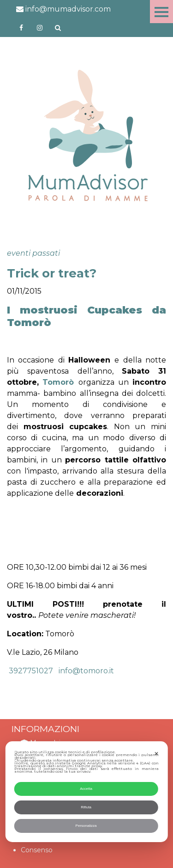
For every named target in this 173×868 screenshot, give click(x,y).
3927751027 (30, 671)
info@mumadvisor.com (63, 9)
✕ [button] (156, 754)
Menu (161, 12)
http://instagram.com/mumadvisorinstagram (40, 28)
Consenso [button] (37, 850)
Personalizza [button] (86, 826)
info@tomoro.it (86, 671)
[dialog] (86, 792)
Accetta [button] (86, 789)
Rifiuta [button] (86, 807)
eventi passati (33, 253)
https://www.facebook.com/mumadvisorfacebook (21, 28)
